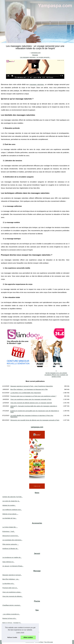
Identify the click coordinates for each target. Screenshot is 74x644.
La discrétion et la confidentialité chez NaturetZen (26, 393)
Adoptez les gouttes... (9, 505)
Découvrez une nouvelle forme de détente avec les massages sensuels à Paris (35, 420)
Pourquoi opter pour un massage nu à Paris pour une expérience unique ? (33, 396)
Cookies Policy (39, 642)
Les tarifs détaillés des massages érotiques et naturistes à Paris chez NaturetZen (32, 416)
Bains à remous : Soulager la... (12, 623)
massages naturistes (37, 84)
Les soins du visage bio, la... (11, 501)
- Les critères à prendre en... (11, 614)
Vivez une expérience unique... (12, 592)
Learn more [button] (20, 632)
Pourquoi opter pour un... (10, 588)
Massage (35, 55)
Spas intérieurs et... (8, 562)
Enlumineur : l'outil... (9, 531)
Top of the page (49, 642)
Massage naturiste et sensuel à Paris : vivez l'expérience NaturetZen (32, 386)
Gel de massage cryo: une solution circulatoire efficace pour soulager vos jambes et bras (56, 375)
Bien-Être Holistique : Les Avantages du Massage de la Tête (29, 389)
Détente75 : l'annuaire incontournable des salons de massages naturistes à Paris (34, 407)
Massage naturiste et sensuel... (12, 575)
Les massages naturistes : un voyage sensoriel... (35, 57)
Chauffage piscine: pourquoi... (12, 605)
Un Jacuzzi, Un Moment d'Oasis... (13, 566)
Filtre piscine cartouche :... (11, 544)
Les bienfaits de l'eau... (10, 518)
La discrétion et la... (8, 584)
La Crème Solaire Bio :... (10, 527)
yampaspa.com (36, 53)
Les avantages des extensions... (12, 540)
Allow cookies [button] (28, 637)
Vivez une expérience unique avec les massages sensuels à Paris (31, 399)
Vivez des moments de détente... (13, 596)
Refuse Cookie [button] (12, 637)
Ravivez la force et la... (10, 618)
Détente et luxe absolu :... (10, 514)
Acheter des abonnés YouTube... (13, 497)
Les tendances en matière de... (12, 557)
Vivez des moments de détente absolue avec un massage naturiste (31, 403)
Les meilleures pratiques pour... (12, 510)
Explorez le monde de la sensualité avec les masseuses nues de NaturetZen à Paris (35, 412)
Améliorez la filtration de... (10, 549)
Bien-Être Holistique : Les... (11, 579)
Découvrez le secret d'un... (11, 536)
